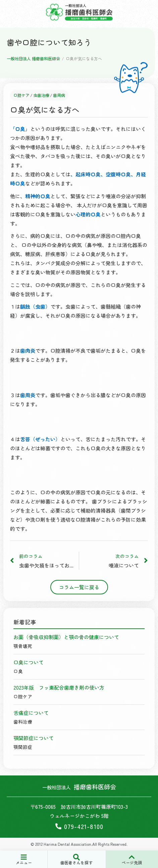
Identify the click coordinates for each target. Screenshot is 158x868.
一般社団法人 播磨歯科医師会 (33, 58)
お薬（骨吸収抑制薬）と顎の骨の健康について (66, 637)
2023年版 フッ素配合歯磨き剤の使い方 (59, 687)
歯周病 (59, 95)
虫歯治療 (41, 95)
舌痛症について (31, 713)
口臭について (29, 662)
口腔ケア (21, 95)
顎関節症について (34, 738)
